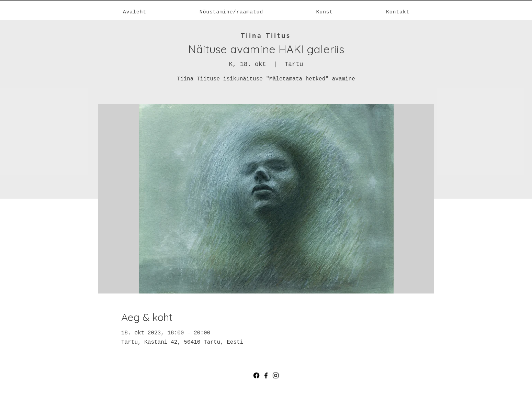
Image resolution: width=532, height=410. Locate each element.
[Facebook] (256, 375)
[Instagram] (276, 375)
